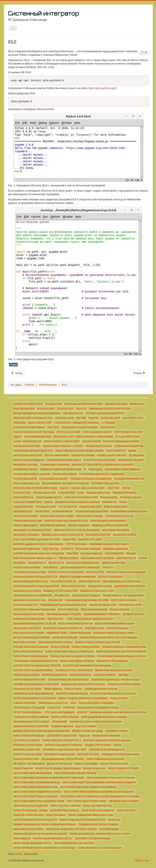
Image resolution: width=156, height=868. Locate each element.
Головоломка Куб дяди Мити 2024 (33, 451)
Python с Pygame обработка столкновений (83, 698)
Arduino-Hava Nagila (86, 764)
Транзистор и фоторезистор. (83, 563)
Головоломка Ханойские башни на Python (122, 656)
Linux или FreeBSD (105, 675)
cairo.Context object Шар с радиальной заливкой (88, 787)
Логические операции (88, 549)
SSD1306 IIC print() (88, 754)
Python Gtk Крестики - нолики (30, 810)
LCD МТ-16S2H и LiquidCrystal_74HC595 (37, 665)
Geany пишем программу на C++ (32, 843)
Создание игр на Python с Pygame (98, 824)
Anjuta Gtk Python (127, 810)
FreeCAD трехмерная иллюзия (121, 441)
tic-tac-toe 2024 (22, 493)
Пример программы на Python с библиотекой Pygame (45, 824)
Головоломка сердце (65, 474)
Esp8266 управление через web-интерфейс (39, 553)
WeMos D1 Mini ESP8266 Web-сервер (35, 488)
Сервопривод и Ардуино (86, 595)
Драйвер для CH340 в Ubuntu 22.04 (63, 535)
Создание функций (62, 726)
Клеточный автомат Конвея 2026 (84, 404)
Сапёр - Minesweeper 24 (27, 441)
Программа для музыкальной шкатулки (64, 605)
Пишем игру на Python (26, 675)
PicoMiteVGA (62, 595)
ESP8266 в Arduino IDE (27, 750)
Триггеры (123, 675)
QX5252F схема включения (72, 693)
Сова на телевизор (24, 703)
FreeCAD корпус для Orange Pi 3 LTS (66, 521)
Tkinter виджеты (53, 689)
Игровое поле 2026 (116, 404)
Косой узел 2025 (110, 418)
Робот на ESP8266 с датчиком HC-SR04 (37, 539)
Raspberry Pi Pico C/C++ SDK (97, 591)
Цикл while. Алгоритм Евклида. (93, 838)
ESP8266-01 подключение (59, 754)
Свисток (64, 488)
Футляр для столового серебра (80, 427)
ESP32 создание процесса (29, 460)
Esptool (117, 745)
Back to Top (142, 861)
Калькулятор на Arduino (27, 591)
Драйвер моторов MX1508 (130, 586)
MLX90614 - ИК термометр (29, 764)
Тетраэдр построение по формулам (91, 479)
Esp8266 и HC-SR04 (90, 539)
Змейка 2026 (137, 404)
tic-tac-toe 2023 (67, 493)
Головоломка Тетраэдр (89, 516)
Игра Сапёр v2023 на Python (98, 558)
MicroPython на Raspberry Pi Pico (32, 530)
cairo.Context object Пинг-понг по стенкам (110, 778)
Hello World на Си (73, 413)
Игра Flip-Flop (51, 549)
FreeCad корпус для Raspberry (108, 521)
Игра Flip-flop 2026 (24, 408)
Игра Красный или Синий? (29, 633)
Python (13, 365)
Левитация (20, 423)
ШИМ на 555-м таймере (65, 717)
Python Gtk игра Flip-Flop (97, 806)
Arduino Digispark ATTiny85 (123, 768)
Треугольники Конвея (57, 455)
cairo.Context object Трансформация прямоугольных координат (99, 782)
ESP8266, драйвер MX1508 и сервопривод (38, 544)
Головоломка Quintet (25, 469)
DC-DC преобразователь (28, 712)
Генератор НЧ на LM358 (27, 689)
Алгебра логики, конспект (112, 455)
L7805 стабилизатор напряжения (105, 759)
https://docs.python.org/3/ (102, 88)
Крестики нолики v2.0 (26, 605)
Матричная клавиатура (27, 549)
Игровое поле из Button (27, 567)
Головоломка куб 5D (25, 479)
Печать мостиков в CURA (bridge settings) (79, 451)
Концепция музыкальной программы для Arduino (118, 712)
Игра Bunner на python (131, 460)
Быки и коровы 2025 (40, 423)
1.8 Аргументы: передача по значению (77, 423)
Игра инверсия (22, 838)
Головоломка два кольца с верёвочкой (102, 474)
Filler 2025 (53, 427)
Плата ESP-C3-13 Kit (73, 586)
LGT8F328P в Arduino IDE (62, 736)
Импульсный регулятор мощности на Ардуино (40, 834)
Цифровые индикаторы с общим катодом (115, 679)
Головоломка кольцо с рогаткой (32, 474)
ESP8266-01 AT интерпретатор (107, 750)
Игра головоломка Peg (94, 609)
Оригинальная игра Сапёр (29, 614)
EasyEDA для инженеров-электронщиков (87, 665)
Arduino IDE (54, 708)
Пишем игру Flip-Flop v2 (27, 628)
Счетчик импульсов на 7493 (29, 679)
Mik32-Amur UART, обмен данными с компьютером (83, 437)
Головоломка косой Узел (28, 521)
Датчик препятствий (114, 563)
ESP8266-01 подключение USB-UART (65, 750)
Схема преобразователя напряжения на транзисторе (44, 848)
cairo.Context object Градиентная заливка (37, 792)
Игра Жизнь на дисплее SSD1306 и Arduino (71, 829)
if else (81, 493)
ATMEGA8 (69, 708)
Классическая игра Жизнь (28, 829)
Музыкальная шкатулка (106, 736)
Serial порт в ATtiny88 (65, 637)
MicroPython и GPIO (125, 535)
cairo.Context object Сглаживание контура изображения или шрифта (100, 796)
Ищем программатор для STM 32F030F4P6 (121, 651)
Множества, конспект (26, 465)
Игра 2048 (72, 553)
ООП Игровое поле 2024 (28, 455)
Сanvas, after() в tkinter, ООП (88, 488)
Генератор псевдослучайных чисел (114, 633)
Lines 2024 (113, 488)
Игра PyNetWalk (114, 553)
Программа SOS (23, 511)
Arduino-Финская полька (114, 764)
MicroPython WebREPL (26, 535)
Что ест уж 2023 (67, 507)
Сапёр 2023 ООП (23, 507)
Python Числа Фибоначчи (28, 651)
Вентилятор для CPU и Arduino (31, 722)
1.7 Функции (108, 423)
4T (85, 469)
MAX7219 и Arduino (25, 642)
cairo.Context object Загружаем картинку (37, 782)
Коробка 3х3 (109, 502)
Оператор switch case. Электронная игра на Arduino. (100, 834)
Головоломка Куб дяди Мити (92, 511)
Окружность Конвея (83, 455)
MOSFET (82, 712)
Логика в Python (119, 698)
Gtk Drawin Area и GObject (124, 801)
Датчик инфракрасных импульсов (80, 567)
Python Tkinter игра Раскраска (31, 656)
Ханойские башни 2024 (38, 437)
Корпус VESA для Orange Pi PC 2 (62, 740)
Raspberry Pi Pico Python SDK (60, 591)
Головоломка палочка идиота (64, 460)
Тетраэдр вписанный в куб (129, 479)
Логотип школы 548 (44, 493)
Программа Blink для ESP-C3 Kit (121, 581)
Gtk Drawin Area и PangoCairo (31, 806)
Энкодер (131, 553)
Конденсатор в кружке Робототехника (83, 684)
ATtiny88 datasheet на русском (31, 647)
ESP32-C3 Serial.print (110, 577)
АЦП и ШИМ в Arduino (124, 600)
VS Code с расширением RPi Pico (105, 413)
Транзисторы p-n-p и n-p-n (53, 703)
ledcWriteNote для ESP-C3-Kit (30, 581)
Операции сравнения (115, 549)
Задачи (18, 437)
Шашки (132, 451)
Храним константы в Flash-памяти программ (96, 722)
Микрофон (19, 563)
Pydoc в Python (73, 689)
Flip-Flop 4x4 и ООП (130, 605)
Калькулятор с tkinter (100, 586)
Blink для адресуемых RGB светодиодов (107, 740)
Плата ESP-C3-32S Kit (63, 581)
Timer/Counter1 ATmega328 (29, 708)
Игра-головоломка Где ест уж (75, 623)
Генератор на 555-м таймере (124, 684)
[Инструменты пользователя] (144, 52)
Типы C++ (108, 567)
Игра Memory (50, 567)
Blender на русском (94, 768)
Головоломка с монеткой (55, 465)
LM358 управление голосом (101, 689)
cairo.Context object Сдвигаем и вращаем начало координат (99, 792)
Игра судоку (96, 469)
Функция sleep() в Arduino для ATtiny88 (98, 642)
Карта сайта (31, 853)
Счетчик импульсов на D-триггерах (34, 432)
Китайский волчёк (62, 511)
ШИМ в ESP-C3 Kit (89, 581)
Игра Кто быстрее (68, 609)
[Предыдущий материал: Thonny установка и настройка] (17, 373)
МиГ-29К (81, 418)
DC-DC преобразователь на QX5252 (35, 698)
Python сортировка (118, 628)
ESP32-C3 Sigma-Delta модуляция (126, 572)
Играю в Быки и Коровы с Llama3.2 (63, 446)
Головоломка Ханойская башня (129, 511)
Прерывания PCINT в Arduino (55, 642)
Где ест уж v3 (56, 563)
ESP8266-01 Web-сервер (28, 745)
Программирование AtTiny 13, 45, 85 (35, 623)
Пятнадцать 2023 (46, 507)
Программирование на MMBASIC (33, 595)
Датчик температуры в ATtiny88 (32, 637)
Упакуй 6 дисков (91, 441)
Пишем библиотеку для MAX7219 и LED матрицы (109, 637)
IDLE (73, 703)
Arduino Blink (42, 511)
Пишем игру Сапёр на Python (77, 661)
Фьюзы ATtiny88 (60, 647)
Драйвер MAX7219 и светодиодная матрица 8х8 (41, 731)
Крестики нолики (95, 628)
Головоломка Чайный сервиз (57, 516)
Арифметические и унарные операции (77, 502)
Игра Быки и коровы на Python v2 (63, 628)
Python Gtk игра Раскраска (29, 736)
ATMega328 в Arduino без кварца (121, 754)
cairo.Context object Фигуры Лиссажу (75, 773)
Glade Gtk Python (56, 815)
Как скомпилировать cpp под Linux (74, 843)
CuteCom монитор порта (28, 754)
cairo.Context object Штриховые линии (35, 787)
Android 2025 (108, 427)
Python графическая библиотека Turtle (91, 815)
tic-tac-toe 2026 (46, 408)
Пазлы (123, 502)
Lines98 (143, 558)
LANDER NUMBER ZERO (28, 404)
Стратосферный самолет (97, 432)
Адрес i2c (85, 736)
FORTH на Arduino (76, 544)
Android (126, 488)
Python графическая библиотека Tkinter (83, 820)
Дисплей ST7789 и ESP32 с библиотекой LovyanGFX (103, 465)
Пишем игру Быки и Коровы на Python (73, 656)
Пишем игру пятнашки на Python (114, 670)
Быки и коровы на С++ (49, 497)
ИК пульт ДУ (56, 600)
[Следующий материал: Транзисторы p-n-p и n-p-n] (139, 373)
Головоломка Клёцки (25, 516)
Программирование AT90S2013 (102, 614)
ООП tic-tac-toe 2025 (68, 432)
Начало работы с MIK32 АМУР (62, 441)
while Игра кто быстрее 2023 (81, 497)
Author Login (15, 853)
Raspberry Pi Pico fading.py (112, 661)
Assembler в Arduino (117, 731)
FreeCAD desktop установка (99, 460)
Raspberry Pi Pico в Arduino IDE (110, 525)
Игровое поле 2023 (90, 507)
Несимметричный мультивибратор (33, 693)
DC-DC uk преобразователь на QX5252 (113, 693)
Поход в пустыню (120, 609)
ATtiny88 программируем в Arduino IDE (36, 684)
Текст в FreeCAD (116, 451)
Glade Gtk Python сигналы (28, 815)
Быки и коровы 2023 (116, 507)
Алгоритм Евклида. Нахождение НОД (124, 647)
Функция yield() (109, 497)
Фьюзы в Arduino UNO (26, 759)
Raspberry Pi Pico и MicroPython (74, 670)
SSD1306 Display (109, 829)
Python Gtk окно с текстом (65, 806)
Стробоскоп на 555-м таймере (31, 717)
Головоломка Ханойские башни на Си (35, 661)
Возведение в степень (99, 446)
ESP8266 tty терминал (53, 525)
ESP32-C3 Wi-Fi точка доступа (66, 572)
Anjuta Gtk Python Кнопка (64, 810)
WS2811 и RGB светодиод (87, 731)
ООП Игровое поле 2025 (129, 432)
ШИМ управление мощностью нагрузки (104, 717)
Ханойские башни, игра (103, 605)
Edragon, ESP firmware (98, 745)
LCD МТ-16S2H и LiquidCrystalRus (33, 670)
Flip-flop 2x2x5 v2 (69, 558)
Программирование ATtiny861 (64, 614)
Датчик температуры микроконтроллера (37, 413)
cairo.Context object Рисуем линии (87, 801)
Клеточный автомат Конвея (29, 427)
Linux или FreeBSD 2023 (27, 502)
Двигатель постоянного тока (30, 600)
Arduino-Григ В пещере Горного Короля (58, 768)
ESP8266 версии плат (54, 675)
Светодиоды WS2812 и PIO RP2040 (110, 408)
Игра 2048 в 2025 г (133, 418)
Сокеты (48, 502)
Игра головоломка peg (26, 483)
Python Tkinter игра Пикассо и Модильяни (69, 651)
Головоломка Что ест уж (119, 516)
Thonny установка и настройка (96, 703)
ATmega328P (60, 722)
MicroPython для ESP (98, 535)
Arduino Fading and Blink (86, 647)
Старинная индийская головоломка (60, 469)
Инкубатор (114, 820)
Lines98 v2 (67, 549)
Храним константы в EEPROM (31, 726)
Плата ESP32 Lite (24, 497)
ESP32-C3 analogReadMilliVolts (78, 577)
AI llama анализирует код (129, 446)
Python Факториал (80, 633)
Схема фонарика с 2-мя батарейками (100, 848)
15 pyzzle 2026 (54, 404)
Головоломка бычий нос (53, 479)
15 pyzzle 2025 (65, 408)
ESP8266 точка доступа (105, 483)
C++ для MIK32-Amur (128, 437)
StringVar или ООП (134, 614)
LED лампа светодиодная (60, 712)
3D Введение (136, 455)
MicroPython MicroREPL (116, 530)
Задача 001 (69, 539)
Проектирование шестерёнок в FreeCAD (65, 483)
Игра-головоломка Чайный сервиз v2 (35, 558)
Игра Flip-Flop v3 (126, 558)
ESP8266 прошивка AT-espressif (64, 745)
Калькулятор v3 (37, 563)
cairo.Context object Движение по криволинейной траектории (49, 778)
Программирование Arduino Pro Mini (63, 759)
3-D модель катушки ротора (29, 572)
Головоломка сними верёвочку (123, 469)
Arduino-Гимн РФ (23, 768)
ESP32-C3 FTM (95, 572)
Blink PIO (81, 408)
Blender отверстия (79, 525)
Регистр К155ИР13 (81, 675)
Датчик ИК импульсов (59, 764)
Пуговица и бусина (131, 497)
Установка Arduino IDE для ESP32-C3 (35, 577)
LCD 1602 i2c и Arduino (27, 740)
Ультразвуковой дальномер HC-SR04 (87, 600)
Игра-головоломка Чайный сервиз (115, 623)
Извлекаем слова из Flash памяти (109, 544)
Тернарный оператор (125, 493)
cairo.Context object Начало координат (36, 796)
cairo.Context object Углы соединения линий (39, 801)
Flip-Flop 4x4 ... (56, 619)
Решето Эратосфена (25, 525)
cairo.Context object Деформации (32, 773)
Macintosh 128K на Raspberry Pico (33, 418)
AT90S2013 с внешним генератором (34, 609)
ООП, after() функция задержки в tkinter (90, 619)
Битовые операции (92, 553)
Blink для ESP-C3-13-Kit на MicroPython (77, 530)
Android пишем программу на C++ (53, 838)
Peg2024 (93, 418)
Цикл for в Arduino (86, 726)
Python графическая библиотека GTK (35, 820)
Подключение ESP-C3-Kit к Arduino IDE (36, 586)
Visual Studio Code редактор (98, 810)
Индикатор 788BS (57, 633)
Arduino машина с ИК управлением (123, 595)
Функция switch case (98, 493)
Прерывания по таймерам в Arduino (98, 708)
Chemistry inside (64, 418)
